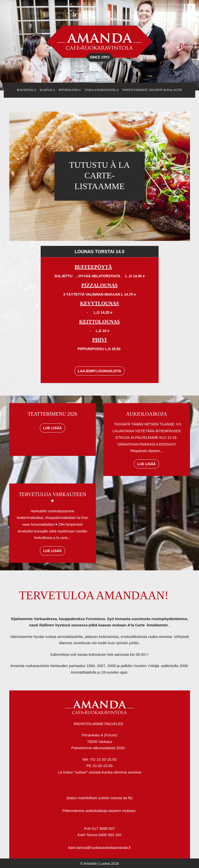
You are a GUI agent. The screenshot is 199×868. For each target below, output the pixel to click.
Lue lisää (52, 428)
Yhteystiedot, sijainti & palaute (152, 90)
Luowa (105, 863)
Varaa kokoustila (101, 90)
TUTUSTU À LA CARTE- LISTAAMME (100, 176)
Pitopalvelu (70, 90)
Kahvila (47, 90)
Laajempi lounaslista (100, 371)
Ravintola (26, 90)
